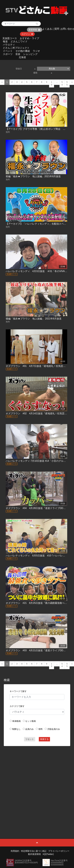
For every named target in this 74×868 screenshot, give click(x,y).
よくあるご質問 (51, 29)
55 (67, 83)
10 (52, 83)
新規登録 (35, 30)
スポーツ (8, 54)
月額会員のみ (54, 729)
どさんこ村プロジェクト (16, 48)
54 (62, 83)
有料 (40, 729)
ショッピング (30, 54)
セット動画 (31, 721)
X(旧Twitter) (48, 854)
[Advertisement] (37, 786)
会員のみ (29, 729)
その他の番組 (23, 51)
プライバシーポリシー (59, 851)
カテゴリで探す (17, 706)
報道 (5, 41)
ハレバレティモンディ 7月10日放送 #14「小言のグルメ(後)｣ (38, 461)
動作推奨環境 (34, 854)
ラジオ (36, 51)
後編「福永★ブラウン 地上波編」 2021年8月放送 (34, 319)
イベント (8, 51)
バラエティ (9, 45)
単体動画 (16, 721)
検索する (44, 739)
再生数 (59, 69)
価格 (43, 73)
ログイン (27, 34)
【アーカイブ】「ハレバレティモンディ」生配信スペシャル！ (40, 224)
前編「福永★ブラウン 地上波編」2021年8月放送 (33, 176)
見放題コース (10, 38)
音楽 (18, 54)
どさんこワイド (19, 41)
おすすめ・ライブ (29, 38)
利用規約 (15, 851)
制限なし (16, 729)
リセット (30, 739)
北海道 (22, 57)
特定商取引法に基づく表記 (34, 851)
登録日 (26, 69)
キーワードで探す (18, 691)
